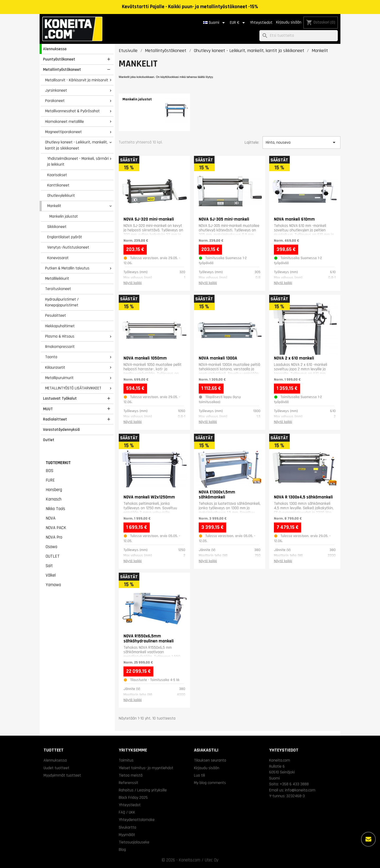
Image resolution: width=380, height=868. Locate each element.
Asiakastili (206, 750)
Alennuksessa (55, 49)
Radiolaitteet (55, 419)
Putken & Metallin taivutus (67, 268)
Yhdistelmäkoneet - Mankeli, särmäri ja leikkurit (78, 162)
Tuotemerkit (58, 463)
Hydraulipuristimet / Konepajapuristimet (62, 302)
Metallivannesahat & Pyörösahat (72, 111)
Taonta (51, 357)
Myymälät (127, 835)
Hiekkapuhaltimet (60, 326)
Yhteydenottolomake (137, 820)
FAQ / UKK (127, 812)
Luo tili (199, 775)
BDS (49, 471)
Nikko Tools (55, 509)
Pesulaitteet (56, 315)
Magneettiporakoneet (63, 132)
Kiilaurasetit (55, 367)
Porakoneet (55, 101)
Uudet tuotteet (56, 768)
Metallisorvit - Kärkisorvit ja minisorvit (77, 80)
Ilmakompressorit (60, 347)
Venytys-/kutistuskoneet (68, 247)
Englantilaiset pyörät (65, 237)
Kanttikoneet (58, 185)
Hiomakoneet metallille (65, 122)
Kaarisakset (57, 175)
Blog (122, 850)
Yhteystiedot (261, 23)
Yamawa (53, 585)
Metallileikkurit (57, 278)
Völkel (51, 575)
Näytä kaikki (133, 283)
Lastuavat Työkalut (60, 398)
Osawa (51, 547)
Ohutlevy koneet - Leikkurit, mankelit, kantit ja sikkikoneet (76, 145)
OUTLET (53, 556)
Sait (49, 566)
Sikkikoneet (57, 227)
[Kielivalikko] (215, 23)
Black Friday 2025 (133, 797)
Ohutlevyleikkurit (61, 195)
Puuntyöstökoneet (59, 59)
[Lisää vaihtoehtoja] (368, 839)
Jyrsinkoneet (56, 90)
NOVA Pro (54, 537)
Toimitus (126, 760)
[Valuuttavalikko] (238, 23)
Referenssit (129, 783)
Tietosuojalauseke (134, 842)
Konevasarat (58, 258)
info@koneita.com (300, 790)
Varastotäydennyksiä (61, 430)
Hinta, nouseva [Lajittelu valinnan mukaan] (301, 142)
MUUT (48, 409)
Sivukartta (127, 827)
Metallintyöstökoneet (62, 69)
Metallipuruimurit (59, 378)
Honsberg (54, 490)
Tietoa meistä (131, 775)
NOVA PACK (56, 528)
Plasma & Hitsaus (60, 336)
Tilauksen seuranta (210, 760)
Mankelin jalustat (64, 216)
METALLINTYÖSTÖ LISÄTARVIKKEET (73, 388)
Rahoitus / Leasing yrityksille (143, 790)
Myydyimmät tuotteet (62, 775)
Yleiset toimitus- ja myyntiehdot (146, 768)
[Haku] (299, 36)
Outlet (49, 440)
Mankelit (54, 206)
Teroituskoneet (58, 289)
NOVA (51, 518)
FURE (50, 480)
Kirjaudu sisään (289, 22)
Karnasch (54, 499)
